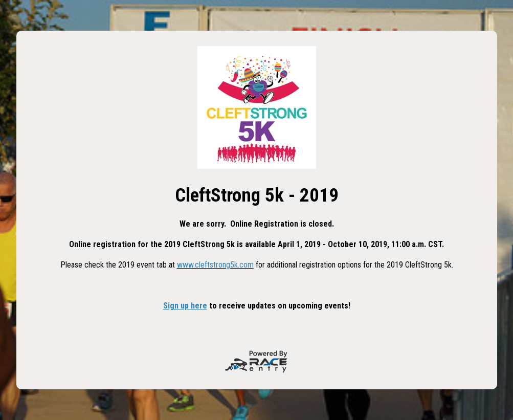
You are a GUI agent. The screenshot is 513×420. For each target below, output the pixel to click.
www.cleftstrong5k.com (215, 265)
